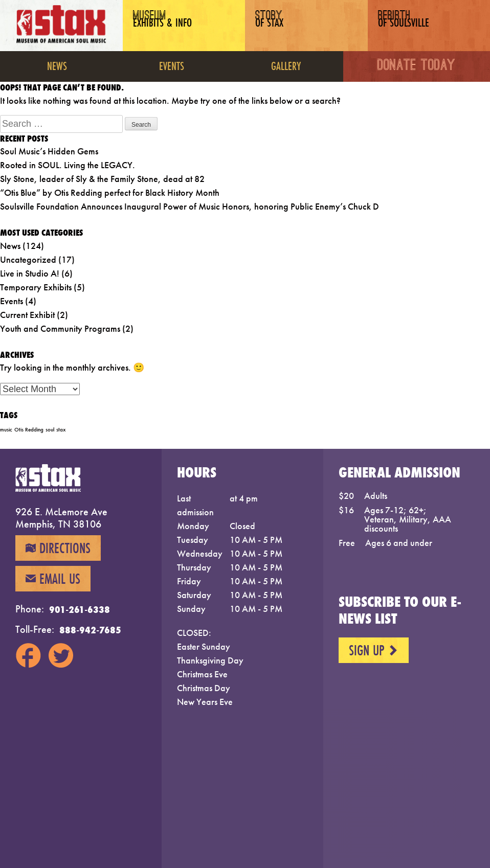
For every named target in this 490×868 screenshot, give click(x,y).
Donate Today (417, 66)
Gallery (286, 66)
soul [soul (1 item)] (50, 430)
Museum (167, 27)
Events (172, 66)
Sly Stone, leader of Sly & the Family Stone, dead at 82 (102, 179)
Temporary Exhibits (36, 287)
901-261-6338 (80, 620)
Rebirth (412, 27)
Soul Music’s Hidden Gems (49, 151)
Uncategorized (28, 259)
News (57, 66)
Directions (58, 553)
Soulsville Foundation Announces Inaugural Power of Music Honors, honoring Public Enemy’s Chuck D (190, 206)
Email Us (53, 589)
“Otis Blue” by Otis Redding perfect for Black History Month (110, 192)
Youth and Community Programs (60, 328)
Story (283, 27)
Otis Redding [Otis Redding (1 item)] (29, 430)
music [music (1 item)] (6, 430)
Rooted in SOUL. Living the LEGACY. (68, 165)
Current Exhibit (27, 315)
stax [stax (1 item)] (61, 430)
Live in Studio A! (30, 273)
